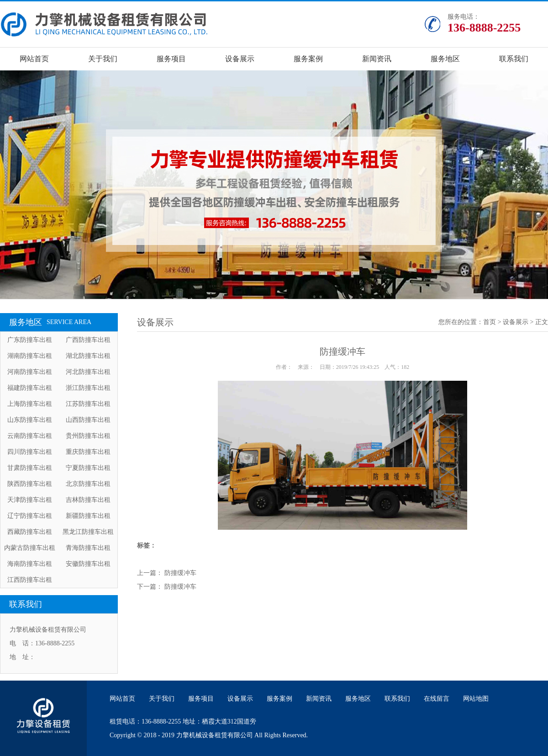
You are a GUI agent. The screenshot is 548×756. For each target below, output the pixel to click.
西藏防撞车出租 (30, 532)
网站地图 (476, 699)
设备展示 (240, 59)
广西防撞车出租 (88, 340)
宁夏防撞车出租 (88, 468)
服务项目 (171, 59)
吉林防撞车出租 (88, 500)
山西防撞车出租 (88, 420)
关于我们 (103, 59)
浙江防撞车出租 (88, 388)
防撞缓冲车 (180, 573)
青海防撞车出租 (88, 548)
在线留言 (437, 699)
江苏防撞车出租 (88, 404)
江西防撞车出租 (30, 580)
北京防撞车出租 (88, 484)
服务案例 (308, 59)
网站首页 (34, 59)
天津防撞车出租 (30, 500)
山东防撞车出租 (30, 420)
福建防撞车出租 (30, 388)
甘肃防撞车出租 (30, 468)
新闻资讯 (377, 59)
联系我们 (514, 59)
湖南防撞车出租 (30, 356)
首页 (490, 322)
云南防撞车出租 (30, 436)
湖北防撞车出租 (88, 356)
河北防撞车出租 (88, 372)
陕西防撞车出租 (30, 484)
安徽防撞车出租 (88, 564)
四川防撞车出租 (30, 452)
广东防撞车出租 (30, 340)
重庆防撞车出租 (88, 452)
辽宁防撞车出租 (30, 516)
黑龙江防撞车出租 (88, 532)
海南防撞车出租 (30, 564)
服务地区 (445, 59)
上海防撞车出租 (30, 404)
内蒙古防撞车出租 (30, 548)
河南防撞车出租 (30, 372)
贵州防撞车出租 (88, 436)
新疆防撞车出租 (88, 516)
